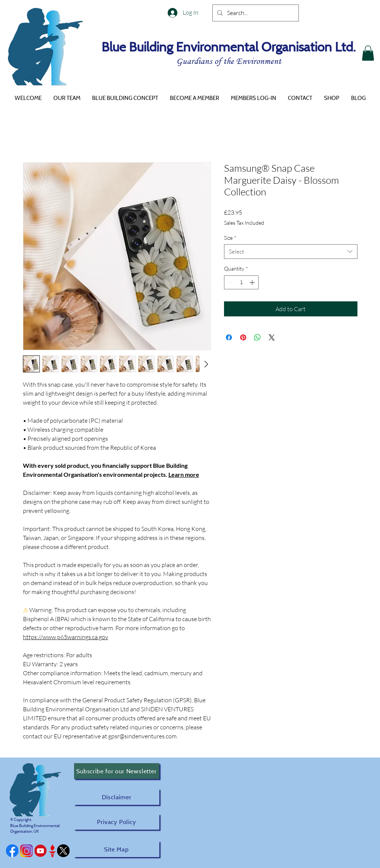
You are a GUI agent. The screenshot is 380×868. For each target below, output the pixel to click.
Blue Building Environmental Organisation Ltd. (229, 47)
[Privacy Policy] (117, 822)
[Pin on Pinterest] (243, 337)
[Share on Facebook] (229, 337)
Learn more (184, 474)
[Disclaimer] (117, 797)
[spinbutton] (241, 282)
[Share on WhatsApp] (257, 337)
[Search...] (255, 13)
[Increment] (253, 282)
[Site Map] (117, 849)
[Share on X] (272, 337)
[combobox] (291, 252)
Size (230, 238)
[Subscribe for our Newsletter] (117, 771)
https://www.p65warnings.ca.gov (66, 637)
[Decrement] (230, 282)
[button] (368, 53)
